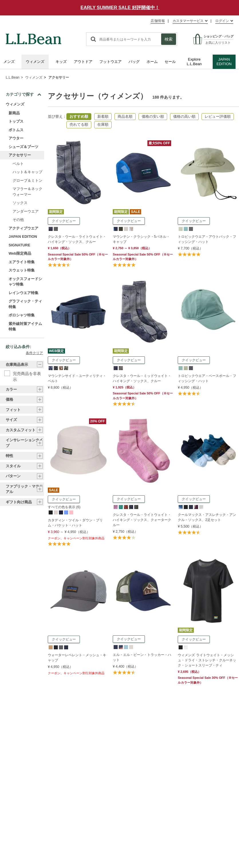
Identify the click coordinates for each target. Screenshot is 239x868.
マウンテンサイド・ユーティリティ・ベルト (77, 378)
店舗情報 (158, 21)
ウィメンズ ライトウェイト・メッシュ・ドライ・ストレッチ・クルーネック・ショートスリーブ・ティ (207, 660)
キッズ (61, 62)
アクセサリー (59, 77)
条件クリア (34, 353)
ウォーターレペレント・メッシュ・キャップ (77, 658)
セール (170, 62)
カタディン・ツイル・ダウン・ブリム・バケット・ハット (75, 523)
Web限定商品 (20, 253)
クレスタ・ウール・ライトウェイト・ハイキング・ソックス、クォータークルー (142, 520)
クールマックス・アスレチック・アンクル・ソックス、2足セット (207, 517)
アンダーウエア (26, 211)
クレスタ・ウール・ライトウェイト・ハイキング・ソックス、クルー (77, 239)
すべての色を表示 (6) (64, 507)
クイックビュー (64, 221)
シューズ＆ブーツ (23, 147)
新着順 (103, 116)
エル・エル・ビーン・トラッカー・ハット (142, 657)
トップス (16, 121)
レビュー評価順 (218, 116)
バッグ (134, 62)
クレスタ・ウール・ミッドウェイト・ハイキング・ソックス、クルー (142, 378)
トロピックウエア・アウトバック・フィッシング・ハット (207, 239)
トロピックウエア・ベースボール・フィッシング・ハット (207, 378)
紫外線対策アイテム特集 (25, 327)
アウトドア (83, 62)
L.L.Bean (13, 77)
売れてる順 (79, 124)
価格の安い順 (153, 116)
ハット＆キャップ (27, 172)
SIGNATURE (19, 245)
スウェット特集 (22, 270)
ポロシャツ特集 (22, 315)
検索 (169, 39)
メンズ (9, 62)
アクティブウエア (23, 228)
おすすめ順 (79, 116)
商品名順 (125, 116)
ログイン (222, 21)
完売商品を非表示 (27, 374)
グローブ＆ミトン (27, 180)
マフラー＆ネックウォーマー (27, 192)
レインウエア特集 (23, 293)
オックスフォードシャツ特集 (25, 282)
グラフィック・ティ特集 (25, 304)
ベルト (18, 164)
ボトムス (16, 130)
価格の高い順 (184, 116)
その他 (18, 220)
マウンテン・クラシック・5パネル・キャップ (141, 239)
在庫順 (103, 124)
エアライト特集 (22, 262)
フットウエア (110, 62)
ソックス (20, 203)
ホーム (152, 62)
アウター (16, 138)
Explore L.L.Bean (194, 62)
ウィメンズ (35, 62)
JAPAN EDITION (224, 62)
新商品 (14, 113)
